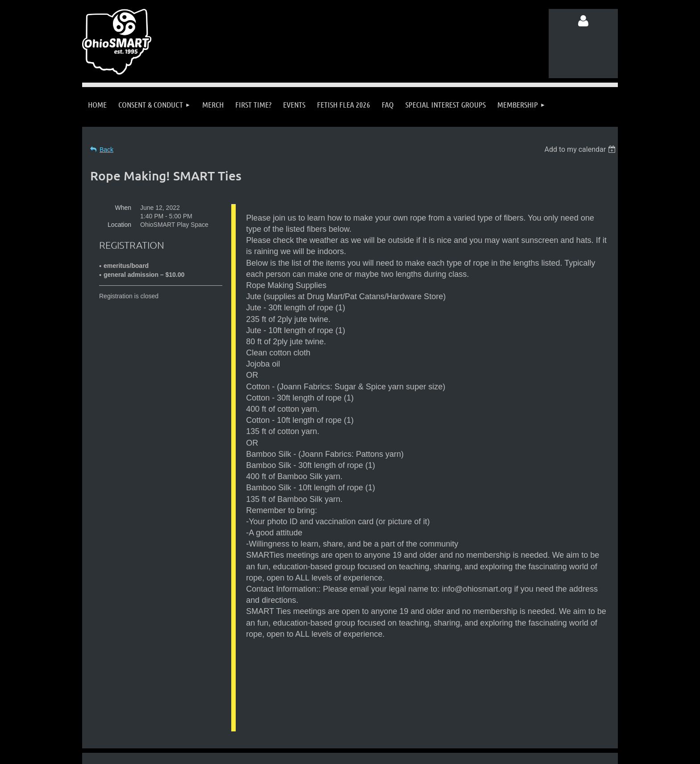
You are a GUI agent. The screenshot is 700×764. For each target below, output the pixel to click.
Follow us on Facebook (171, 723)
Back (106, 150)
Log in (583, 21)
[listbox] (581, 149)
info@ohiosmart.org (372, 706)
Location (119, 225)
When (123, 208)
